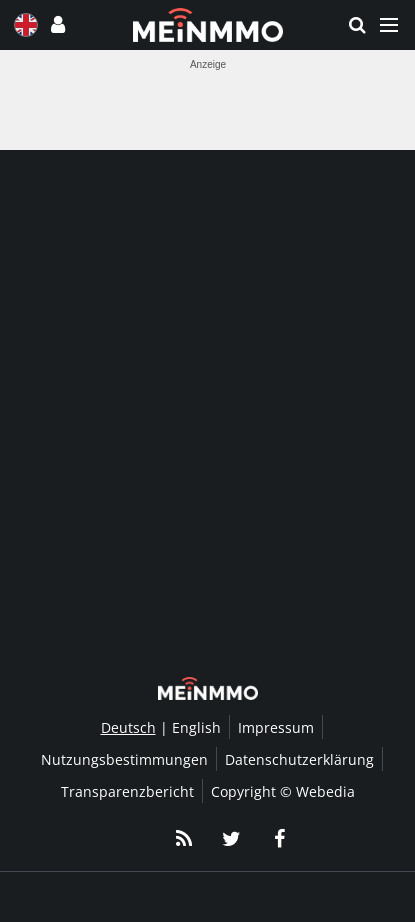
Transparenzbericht (127, 792)
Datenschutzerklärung (299, 760)
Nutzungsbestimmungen (124, 760)
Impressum (276, 728)
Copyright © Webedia (283, 792)
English (196, 728)
